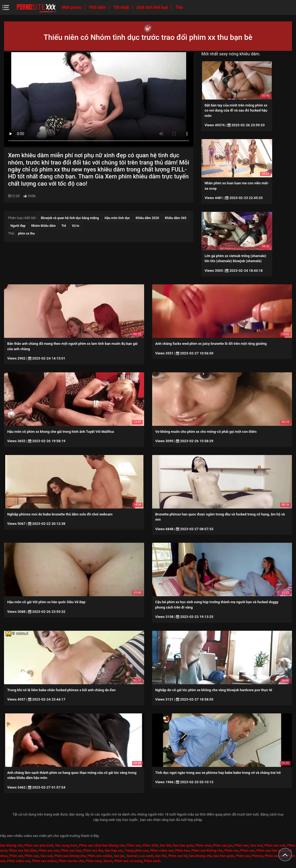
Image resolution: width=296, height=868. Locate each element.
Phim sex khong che (70, 856)
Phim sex (134, 845)
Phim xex (32, 856)
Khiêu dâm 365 (176, 218)
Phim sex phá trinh (39, 845)
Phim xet (16, 856)
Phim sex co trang (128, 861)
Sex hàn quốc (183, 845)
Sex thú (166, 845)
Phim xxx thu (93, 850)
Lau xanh (146, 856)
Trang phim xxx (136, 850)
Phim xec (242, 845)
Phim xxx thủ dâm (23, 850)
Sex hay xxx (114, 850)
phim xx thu (26, 234)
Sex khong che (11, 845)
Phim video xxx (162, 850)
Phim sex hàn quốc (271, 850)
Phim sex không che (207, 850)
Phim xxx (243, 856)
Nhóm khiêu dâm (44, 226)
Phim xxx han (71, 850)
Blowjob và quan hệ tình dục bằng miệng (70, 218)
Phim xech (152, 861)
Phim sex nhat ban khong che (102, 845)
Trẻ (64, 226)
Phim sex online (100, 856)
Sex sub (47, 856)
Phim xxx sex (49, 850)
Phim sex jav (223, 845)
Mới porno (72, 7)
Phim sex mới (275, 845)
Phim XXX (150, 845)
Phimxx (257, 856)
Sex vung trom (66, 845)
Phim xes (232, 850)
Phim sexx (203, 845)
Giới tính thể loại (153, 7)
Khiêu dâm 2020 (147, 218)
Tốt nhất (122, 7)
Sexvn (108, 861)
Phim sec (248, 850)
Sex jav (119, 856)
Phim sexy (94, 861)
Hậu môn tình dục (117, 218)
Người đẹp (18, 226)
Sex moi (256, 845)
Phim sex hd (178, 856)
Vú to (76, 226)
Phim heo (183, 850)
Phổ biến (98, 7)
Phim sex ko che (71, 861)
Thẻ (179, 7)
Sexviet (132, 856)
